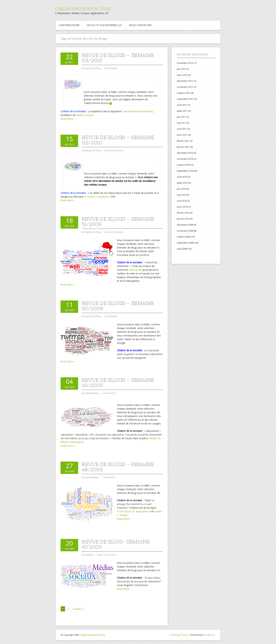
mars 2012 (182, 75)
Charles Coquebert (98, 197)
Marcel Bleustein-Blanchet (138, 111)
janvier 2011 (183, 147)
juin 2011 (181, 117)
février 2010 (183, 213)
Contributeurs (69, 25)
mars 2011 (182, 135)
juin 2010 (181, 189)
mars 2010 (182, 207)
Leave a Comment (114, 150)
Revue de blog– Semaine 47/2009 (116, 544)
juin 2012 (181, 69)
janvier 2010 (183, 219)
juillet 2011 (182, 111)
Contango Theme (179, 635)
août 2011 (182, 105)
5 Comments (111, 68)
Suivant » (78, 609)
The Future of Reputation (134, 511)
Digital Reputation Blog (83, 8)
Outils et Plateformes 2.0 (104, 25)
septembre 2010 (185, 171)
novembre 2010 (185, 159)
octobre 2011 (184, 93)
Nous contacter (140, 25)
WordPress (209, 635)
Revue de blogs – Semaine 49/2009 (118, 383)
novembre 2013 (185, 63)
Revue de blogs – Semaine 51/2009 (118, 222)
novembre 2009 (185, 231)
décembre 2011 (185, 81)
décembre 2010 (185, 153)
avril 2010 (182, 201)
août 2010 (182, 177)
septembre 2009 (185, 243)
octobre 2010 (184, 165)
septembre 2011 (185, 99)
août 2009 (182, 249)
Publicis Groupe (85, 115)
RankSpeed (135, 270)
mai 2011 (181, 123)
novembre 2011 (185, 87)
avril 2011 (182, 129)
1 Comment (108, 477)
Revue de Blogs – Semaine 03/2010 (118, 58)
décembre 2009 (185, 225)
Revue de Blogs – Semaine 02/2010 (118, 140)
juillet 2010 (182, 183)
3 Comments (111, 316)
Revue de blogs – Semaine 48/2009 (118, 467)
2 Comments (109, 393)
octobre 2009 (184, 237)
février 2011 (183, 141)
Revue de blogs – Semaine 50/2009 (118, 306)
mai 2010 (181, 195)
